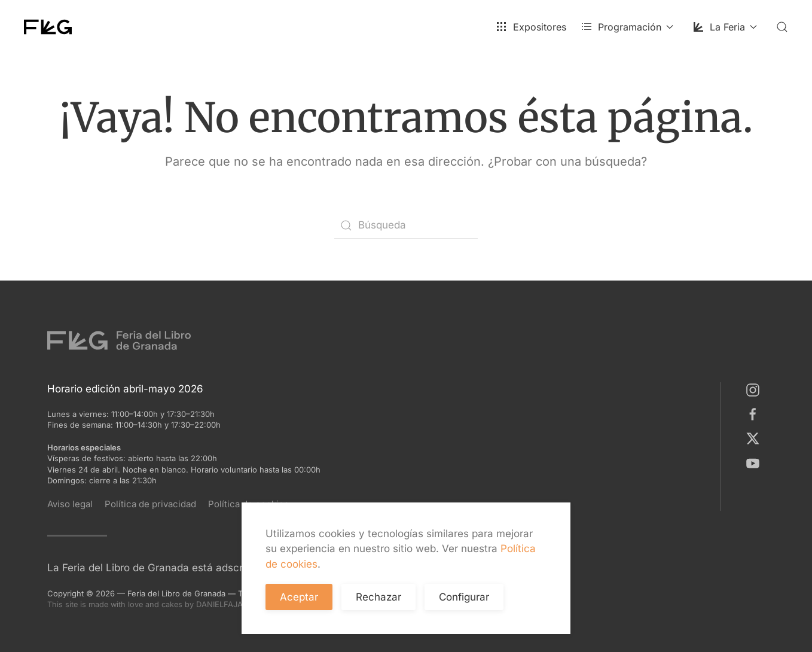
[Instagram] (755, 389)
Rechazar (378, 597)
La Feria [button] (725, 27)
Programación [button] (627, 27)
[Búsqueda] (406, 226)
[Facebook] (755, 414)
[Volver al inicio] (48, 27)
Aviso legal (70, 504)
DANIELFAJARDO (239, 604)
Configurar (464, 597)
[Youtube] (755, 462)
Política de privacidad (150, 504)
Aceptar (299, 597)
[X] (755, 438)
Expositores (531, 27)
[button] (782, 27)
